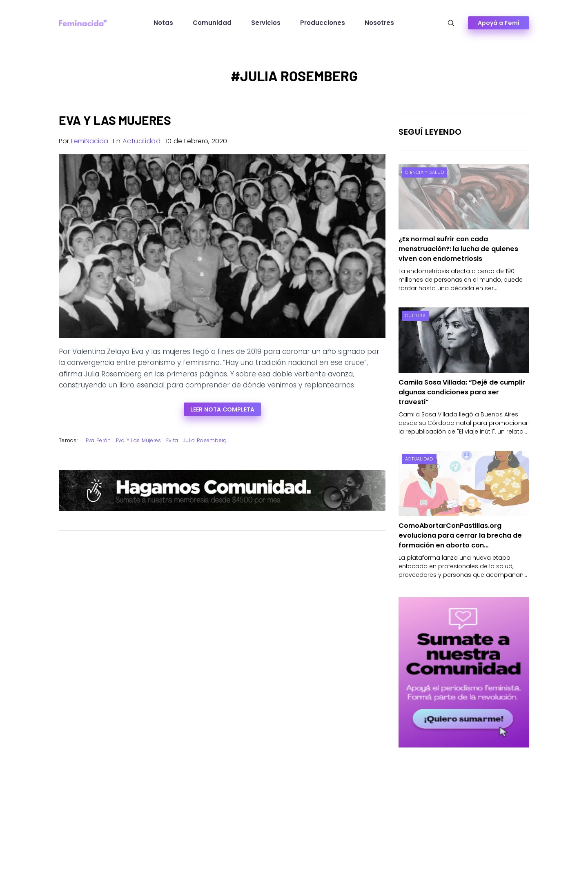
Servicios (266, 23)
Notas (163, 23)
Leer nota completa (222, 409)
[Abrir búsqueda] (451, 23)
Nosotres (379, 23)
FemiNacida (90, 141)
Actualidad (142, 141)
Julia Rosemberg (205, 440)
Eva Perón (98, 440)
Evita (172, 440)
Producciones (323, 23)
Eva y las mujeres (139, 440)
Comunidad (212, 23)
